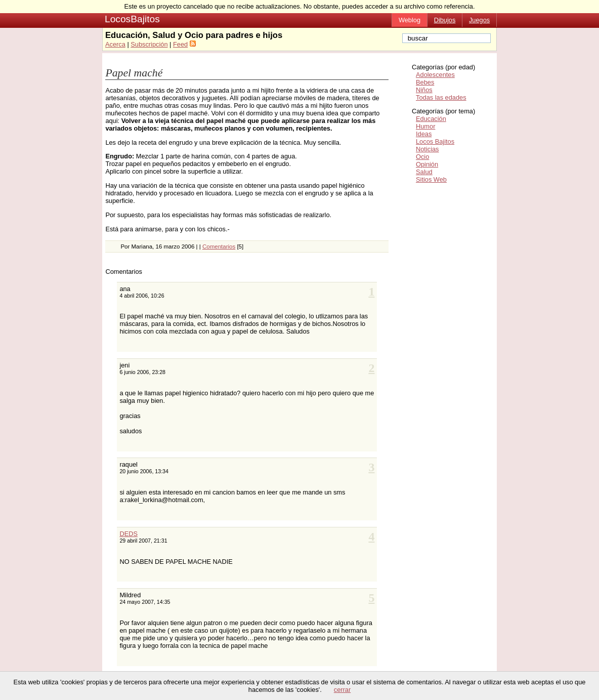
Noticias (427, 149)
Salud (424, 172)
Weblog (410, 20)
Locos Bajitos (435, 141)
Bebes (425, 82)
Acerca (115, 44)
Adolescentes (435, 75)
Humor (425, 126)
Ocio (422, 157)
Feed (180, 44)
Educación (431, 119)
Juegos (479, 20)
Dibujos (445, 20)
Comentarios (219, 246)
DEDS (129, 534)
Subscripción (149, 44)
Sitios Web (431, 179)
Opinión (427, 164)
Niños (424, 90)
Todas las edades (441, 97)
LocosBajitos (132, 19)
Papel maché (134, 73)
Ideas (424, 134)
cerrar (342, 690)
